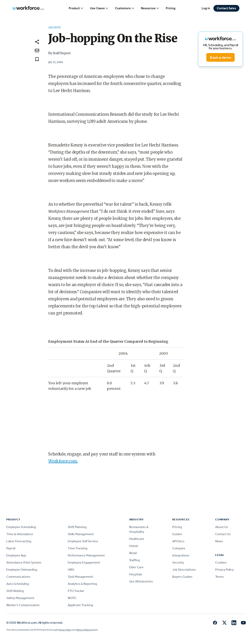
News (219, 541)
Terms (220, 577)
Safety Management (20, 598)
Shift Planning (77, 527)
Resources (150, 8)
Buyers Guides (182, 577)
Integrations (181, 555)
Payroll (11, 548)
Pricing (171, 8)
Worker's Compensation (23, 605)
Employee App (16, 555)
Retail (133, 553)
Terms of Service (84, 630)
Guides (177, 534)
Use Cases (99, 8)
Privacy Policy (224, 570)
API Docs (178, 541)
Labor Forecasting (19, 541)
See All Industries (141, 581)
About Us (222, 527)
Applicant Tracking (80, 605)
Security (178, 562)
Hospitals (136, 574)
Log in (206, 8)
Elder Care (136, 567)
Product (76, 8)
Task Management (80, 577)
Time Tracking (78, 548)
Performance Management (86, 555)
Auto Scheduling (18, 584)
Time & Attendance (20, 534)
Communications (18, 577)
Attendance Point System (24, 562)
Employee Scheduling (21, 527)
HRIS (71, 570)
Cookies (221, 562)
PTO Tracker (76, 591)
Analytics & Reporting (82, 584)
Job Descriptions (184, 570)
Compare (179, 548)
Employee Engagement (84, 562)
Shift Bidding (15, 591)
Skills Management (81, 534)
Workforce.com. (63, 461)
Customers (125, 8)
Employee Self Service (83, 541)
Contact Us (223, 534)
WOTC (72, 598)
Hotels (134, 546)
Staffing (134, 560)
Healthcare (137, 539)
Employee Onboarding (22, 570)
